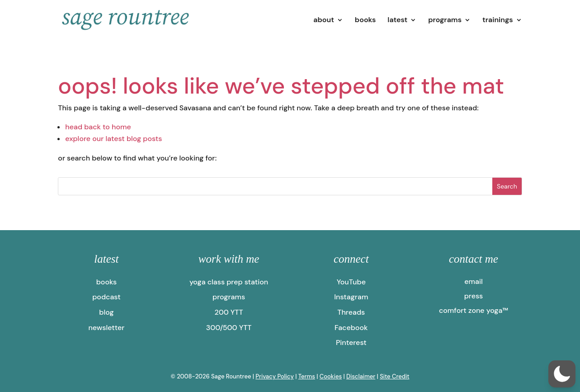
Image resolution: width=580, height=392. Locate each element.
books (365, 21)
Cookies (331, 376)
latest (397, 21)
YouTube (351, 282)
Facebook (351, 328)
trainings (498, 21)
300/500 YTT (229, 328)
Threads (351, 312)
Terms (307, 376)
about (324, 21)
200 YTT (229, 312)
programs (445, 21)
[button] (562, 374)
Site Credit (394, 376)
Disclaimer (361, 376)
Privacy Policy (275, 376)
